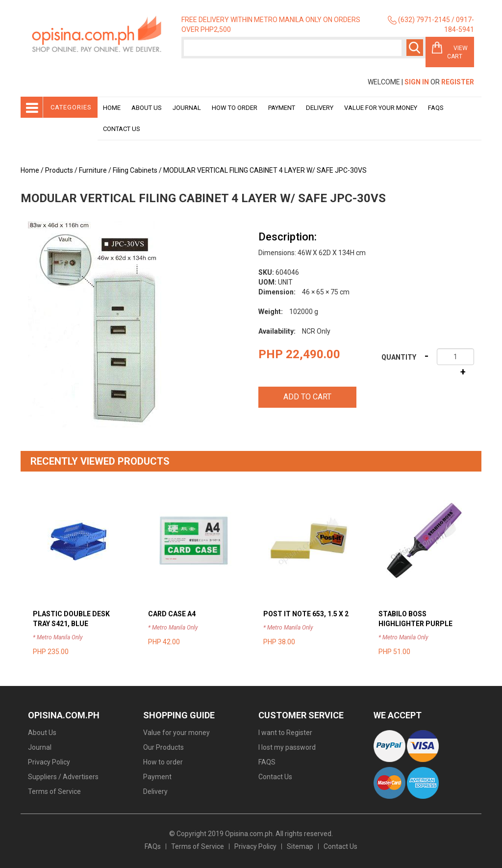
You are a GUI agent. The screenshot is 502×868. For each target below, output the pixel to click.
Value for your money (381, 108)
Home (112, 108)
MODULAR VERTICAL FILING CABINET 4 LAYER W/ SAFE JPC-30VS (265, 170)
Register (458, 82)
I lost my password (287, 747)
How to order (235, 108)
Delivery (320, 108)
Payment (282, 108)
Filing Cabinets (135, 170)
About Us (147, 108)
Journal (187, 108)
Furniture (93, 170)
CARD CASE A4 (172, 614)
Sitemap (300, 846)
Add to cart (307, 397)
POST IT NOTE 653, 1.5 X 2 (306, 614)
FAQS (267, 762)
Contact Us (122, 129)
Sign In (417, 82)
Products (59, 170)
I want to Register (285, 733)
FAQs (153, 846)
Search (415, 48)
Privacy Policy (49, 762)
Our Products (163, 747)
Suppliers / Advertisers (63, 777)
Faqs (436, 108)
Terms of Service (54, 791)
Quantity (399, 357)
